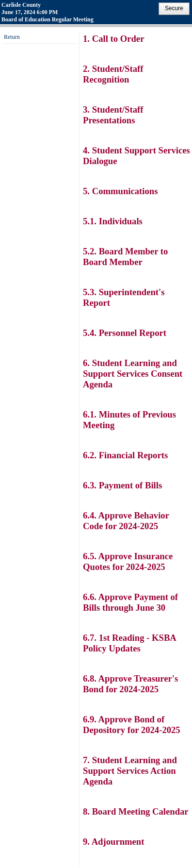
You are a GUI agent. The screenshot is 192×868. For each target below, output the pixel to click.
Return (12, 37)
